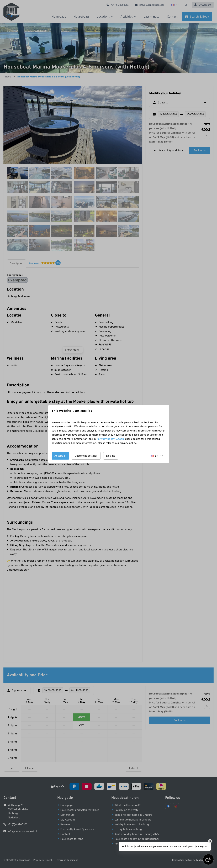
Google (120, 439)
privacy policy (106, 439)
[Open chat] (208, 859)
